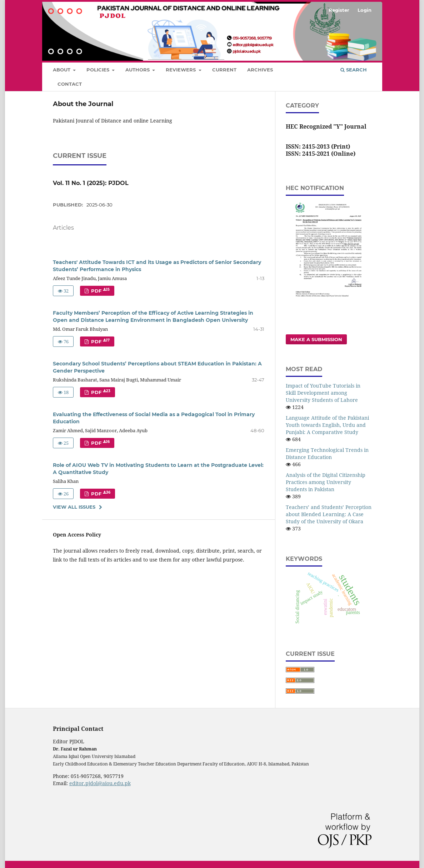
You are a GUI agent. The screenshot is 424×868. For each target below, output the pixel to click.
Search (354, 70)
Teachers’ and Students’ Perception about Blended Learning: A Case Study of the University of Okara (329, 514)
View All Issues (74, 507)
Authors (138, 70)
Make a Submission (316, 339)
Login (365, 10)
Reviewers (181, 70)
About (62, 70)
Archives (260, 70)
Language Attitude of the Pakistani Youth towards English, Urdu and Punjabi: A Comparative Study (327, 425)
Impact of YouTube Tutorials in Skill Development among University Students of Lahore (323, 393)
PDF (100, 291)
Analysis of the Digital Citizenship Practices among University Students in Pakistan (326, 482)
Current (224, 70)
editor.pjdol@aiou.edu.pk (100, 783)
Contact (70, 84)
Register (339, 10)
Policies (99, 70)
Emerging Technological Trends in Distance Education (327, 453)
